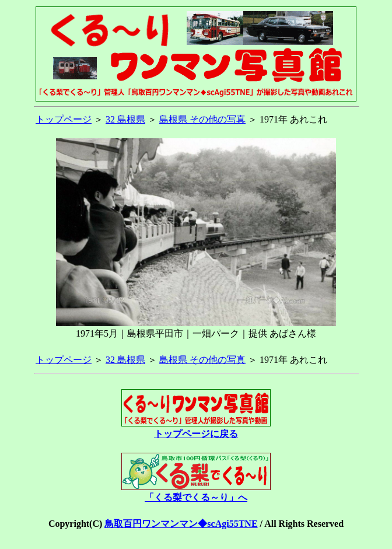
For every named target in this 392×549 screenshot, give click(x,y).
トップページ (64, 119)
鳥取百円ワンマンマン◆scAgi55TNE (181, 524)
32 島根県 (125, 119)
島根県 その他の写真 (202, 119)
